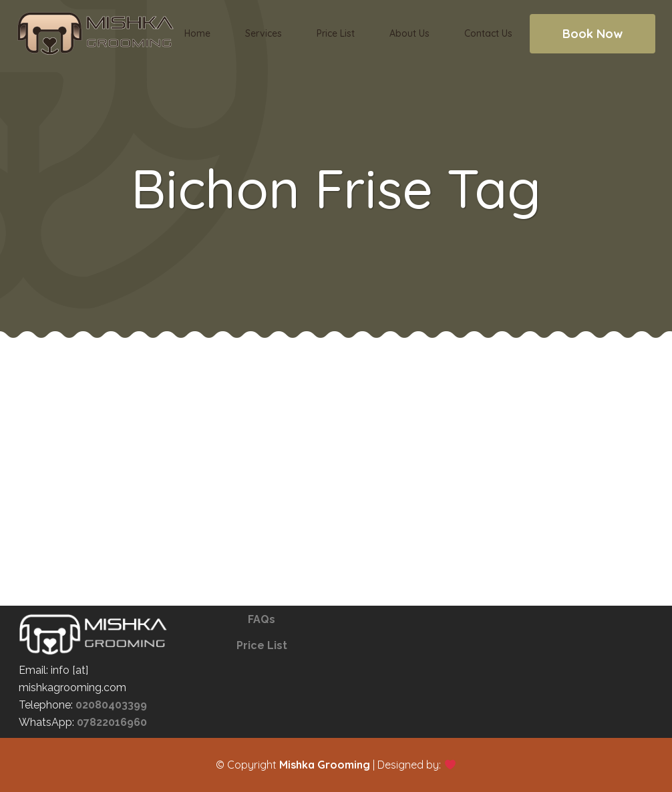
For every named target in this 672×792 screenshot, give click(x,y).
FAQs (262, 619)
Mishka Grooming (325, 765)
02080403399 (111, 705)
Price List (262, 645)
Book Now (593, 34)
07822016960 (112, 722)
